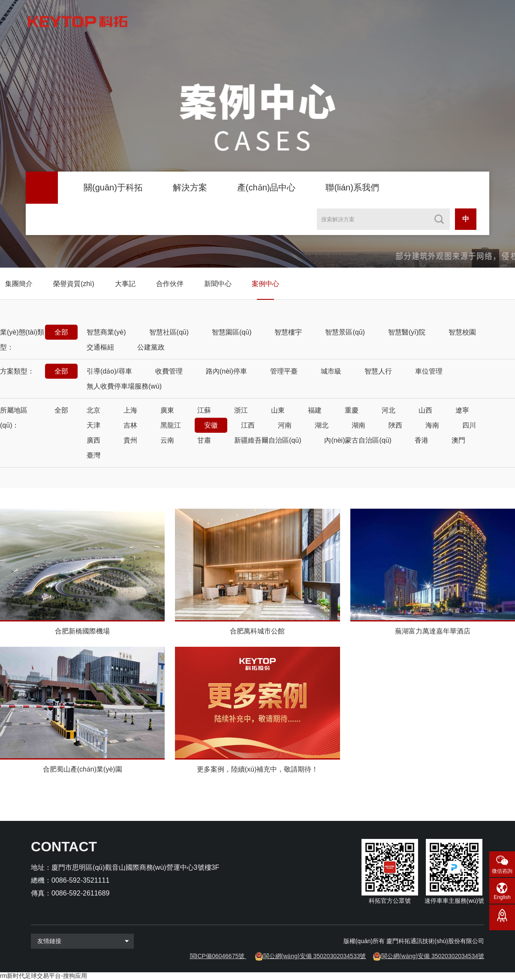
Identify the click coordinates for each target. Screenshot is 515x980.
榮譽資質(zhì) (74, 284)
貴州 (130, 440)
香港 (422, 440)
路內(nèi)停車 (226, 371)
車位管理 (429, 371)
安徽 (211, 425)
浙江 (241, 410)
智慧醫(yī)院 (407, 332)
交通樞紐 (100, 347)
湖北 (322, 425)
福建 (315, 410)
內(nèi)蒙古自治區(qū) (358, 440)
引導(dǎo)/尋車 (109, 371)
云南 (167, 440)
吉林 (130, 425)
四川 (469, 425)
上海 (130, 410)
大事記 (125, 284)
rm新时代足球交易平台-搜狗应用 (44, 976)
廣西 (93, 440)
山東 (278, 410)
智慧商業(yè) (106, 332)
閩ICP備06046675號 (217, 956)
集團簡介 (19, 284)
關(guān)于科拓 (113, 187)
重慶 (352, 410)
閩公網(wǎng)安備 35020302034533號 (315, 956)
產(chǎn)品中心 (267, 187)
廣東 (167, 410)
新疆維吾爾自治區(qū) (268, 440)
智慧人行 (378, 371)
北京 (93, 410)
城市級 (331, 371)
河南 (285, 425)
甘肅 (204, 440)
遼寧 (462, 410)
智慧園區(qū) (232, 332)
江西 (248, 425)
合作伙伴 (170, 284)
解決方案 (190, 187)
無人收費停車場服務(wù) (124, 386)
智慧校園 (462, 332)
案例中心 (265, 284)
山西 (425, 410)
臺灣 (93, 455)
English (502, 897)
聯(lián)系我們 (352, 187)
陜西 (395, 425)
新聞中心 (218, 284)
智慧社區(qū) (169, 332)
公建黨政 (151, 347)
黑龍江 (171, 425)
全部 (61, 332)
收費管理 (169, 371)
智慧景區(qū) (345, 332)
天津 (93, 425)
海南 (432, 425)
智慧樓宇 (288, 332)
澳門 (458, 440)
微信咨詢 (502, 871)
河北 (389, 410)
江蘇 (204, 410)
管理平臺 (284, 371)
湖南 (358, 425)
